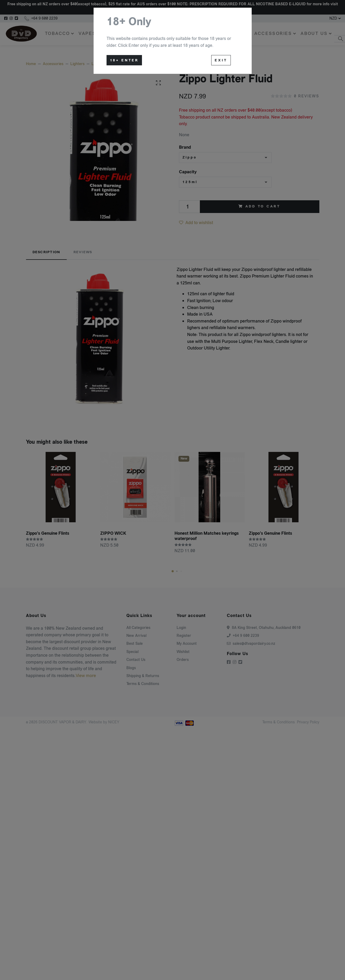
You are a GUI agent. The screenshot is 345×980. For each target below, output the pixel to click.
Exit (221, 60)
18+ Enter (124, 60)
